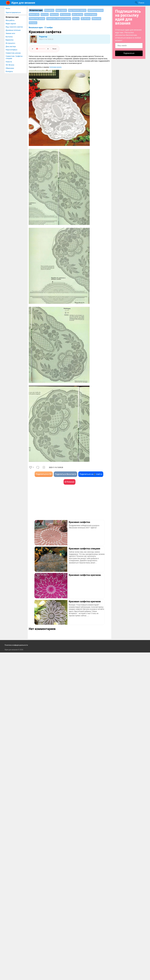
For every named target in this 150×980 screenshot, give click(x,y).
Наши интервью (11, 50)
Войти (8, 8)
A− (33, 49)
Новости (9, 62)
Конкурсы (9, 71)
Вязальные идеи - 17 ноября (41, 27)
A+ (48, 49)
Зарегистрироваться (13, 12)
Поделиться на (91, 474)
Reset (54, 49)
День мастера (11, 47)
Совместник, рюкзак (13, 53)
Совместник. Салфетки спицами (14, 57)
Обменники (10, 68)
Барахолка (10, 40)
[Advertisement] (49, 506)
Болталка (9, 37)
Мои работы (10, 20)
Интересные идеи (12, 17)
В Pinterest (69, 482)
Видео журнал (11, 24)
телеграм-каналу (55, 67)
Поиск (141, 3)
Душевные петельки (13, 30)
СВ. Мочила (10, 65)
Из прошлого (10, 43)
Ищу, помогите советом (14, 27)
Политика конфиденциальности (16, 645)
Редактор (43, 37)
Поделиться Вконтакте (65, 474)
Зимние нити (10, 33)
